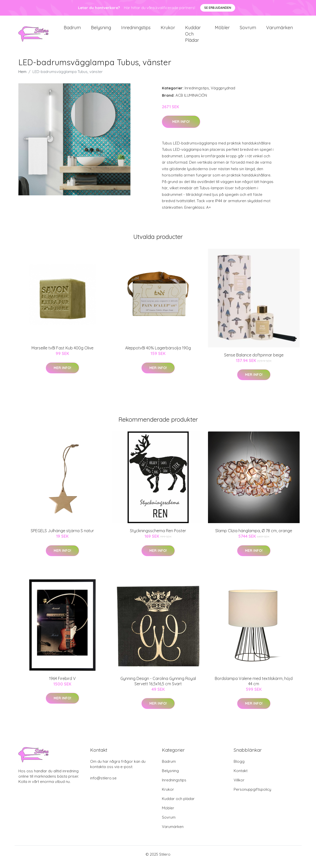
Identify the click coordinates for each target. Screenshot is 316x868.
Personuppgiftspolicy (252, 794)
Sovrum (248, 30)
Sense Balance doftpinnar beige (254, 360)
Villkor (239, 785)
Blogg (239, 766)
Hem (22, 77)
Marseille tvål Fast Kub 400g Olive (62, 353)
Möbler (222, 30)
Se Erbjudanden (218, 8)
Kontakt (241, 776)
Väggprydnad (223, 93)
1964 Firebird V (62, 683)
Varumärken (279, 30)
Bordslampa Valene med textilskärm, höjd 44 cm (254, 686)
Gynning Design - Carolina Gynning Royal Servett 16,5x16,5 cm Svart (158, 686)
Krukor (168, 30)
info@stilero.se (103, 783)
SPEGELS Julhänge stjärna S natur (62, 536)
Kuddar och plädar (193, 36)
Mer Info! (181, 127)
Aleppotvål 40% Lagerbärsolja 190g (158, 353)
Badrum (72, 30)
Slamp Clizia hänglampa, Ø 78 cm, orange (254, 536)
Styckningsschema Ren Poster (158, 536)
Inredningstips (136, 30)
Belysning (101, 30)
